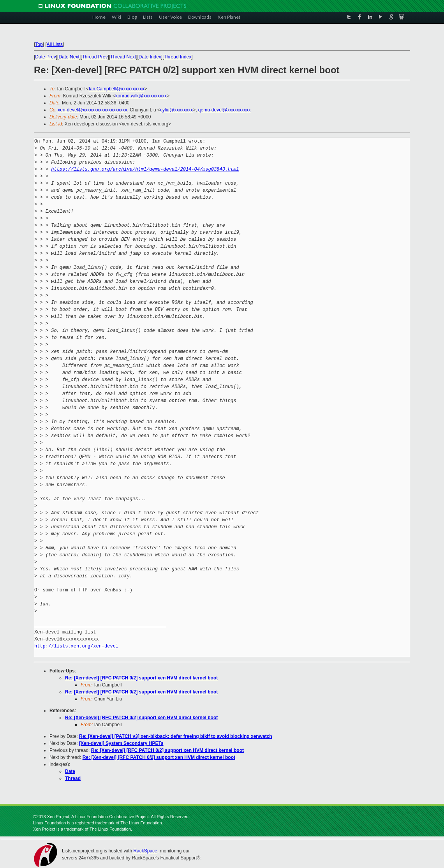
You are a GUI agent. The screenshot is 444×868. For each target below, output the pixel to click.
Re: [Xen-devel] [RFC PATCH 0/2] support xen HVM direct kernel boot (141, 678)
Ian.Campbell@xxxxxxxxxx (117, 89)
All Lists (55, 44)
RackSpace (145, 851)
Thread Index (178, 57)
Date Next (69, 57)
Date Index (150, 57)
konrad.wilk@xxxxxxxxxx (141, 96)
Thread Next (123, 57)
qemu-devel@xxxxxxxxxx (225, 110)
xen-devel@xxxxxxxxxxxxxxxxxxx (92, 110)
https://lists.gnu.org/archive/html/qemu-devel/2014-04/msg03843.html (145, 169)
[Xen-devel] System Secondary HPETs (121, 743)
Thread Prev (95, 57)
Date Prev (45, 57)
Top (39, 44)
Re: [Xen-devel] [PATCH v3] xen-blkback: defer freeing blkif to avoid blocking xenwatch (176, 736)
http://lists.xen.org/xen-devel (76, 646)
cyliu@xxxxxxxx (176, 110)
